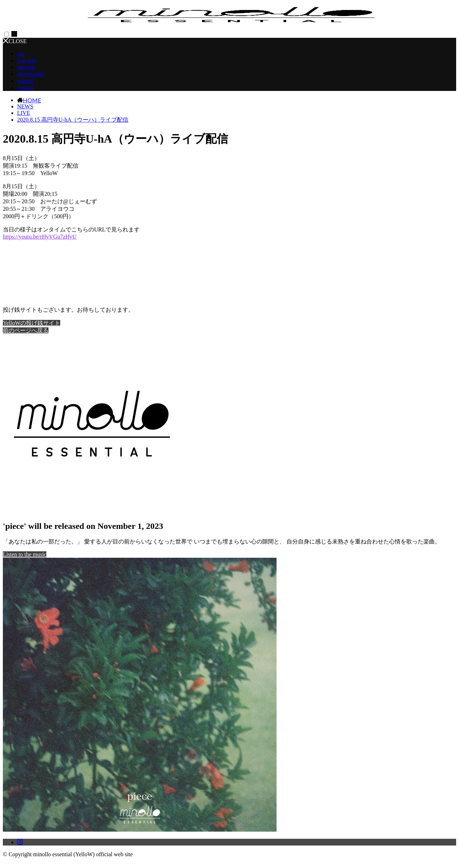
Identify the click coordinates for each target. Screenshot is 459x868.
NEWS (25, 106)
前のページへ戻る (26, 330)
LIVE (24, 113)
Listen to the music (25, 554)
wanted (25, 81)
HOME (32, 100)
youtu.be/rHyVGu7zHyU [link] (40, 237)
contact (25, 88)
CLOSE (15, 41)
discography (31, 74)
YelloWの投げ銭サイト (32, 323)
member (26, 67)
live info (27, 60)
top (21, 54)
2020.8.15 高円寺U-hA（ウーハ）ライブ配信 (73, 120)
